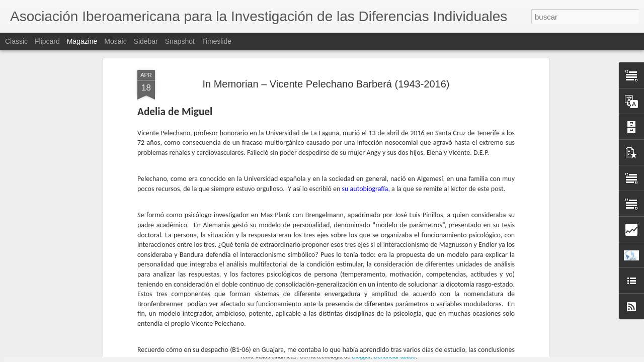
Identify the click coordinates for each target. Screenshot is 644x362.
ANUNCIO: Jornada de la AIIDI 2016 (268, 316)
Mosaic (115, 41)
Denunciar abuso (395, 356)
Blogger (361, 356)
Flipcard (47, 41)
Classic (16, 41)
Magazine (82, 41)
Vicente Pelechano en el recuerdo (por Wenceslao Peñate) (385, 321)
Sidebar (146, 41)
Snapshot (180, 41)
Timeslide (217, 41)
